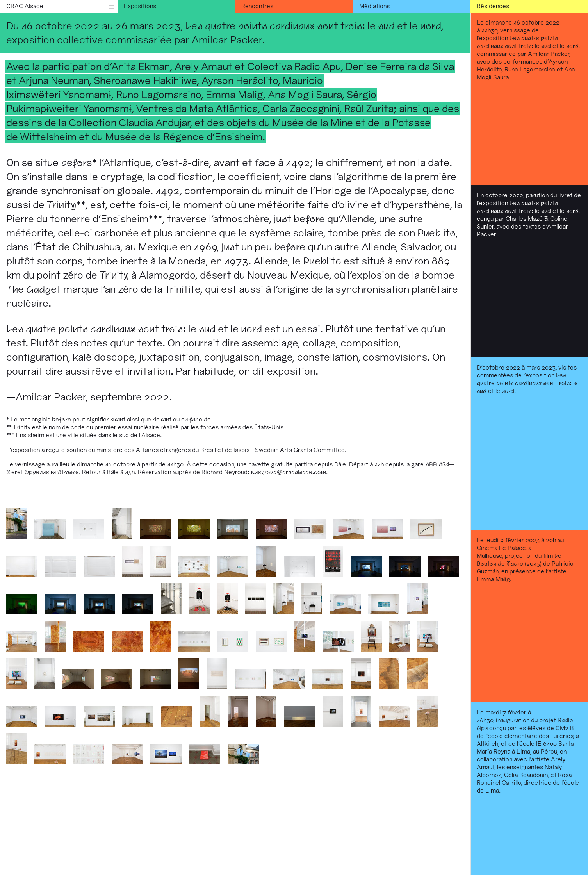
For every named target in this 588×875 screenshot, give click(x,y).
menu (111, 6)
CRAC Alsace (25, 6)
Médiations (374, 6)
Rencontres (257, 6)
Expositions (140, 6)
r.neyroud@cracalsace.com (289, 472)
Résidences (493, 6)
